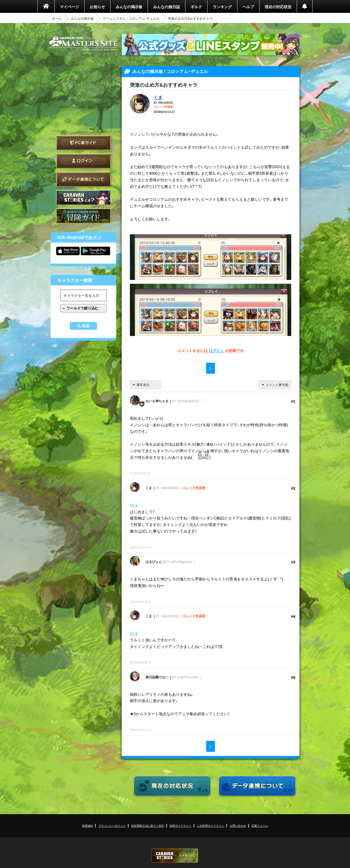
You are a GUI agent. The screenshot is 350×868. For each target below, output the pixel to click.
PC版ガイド (83, 143)
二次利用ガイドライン (211, 825)
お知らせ (97, 7)
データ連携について (83, 179)
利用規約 (87, 825)
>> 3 (134, 633)
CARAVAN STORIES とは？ (83, 198)
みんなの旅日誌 (167, 7)
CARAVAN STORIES (175, 856)
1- (211, 368)
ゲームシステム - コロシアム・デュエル (131, 18)
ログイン (83, 161)
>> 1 (134, 505)
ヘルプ (248, 7)
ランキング (222, 7)
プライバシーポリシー (112, 825)
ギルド (196, 7)
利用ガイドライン (180, 825)
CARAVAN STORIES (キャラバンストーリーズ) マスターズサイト (83, 43)
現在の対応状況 (278, 7)
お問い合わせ (238, 825)
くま (158, 97)
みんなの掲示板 (129, 7)
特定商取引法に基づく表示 (148, 825)
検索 (86, 326)
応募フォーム (260, 825)
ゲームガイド (83, 216)
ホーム (57, 18)
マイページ (69, 7)
